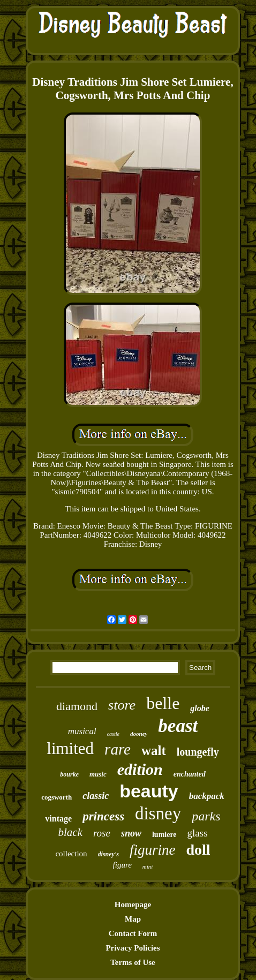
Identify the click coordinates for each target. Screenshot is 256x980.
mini (148, 866)
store (122, 705)
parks (206, 816)
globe (200, 708)
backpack (207, 796)
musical (82, 731)
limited (70, 748)
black (70, 832)
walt (154, 751)
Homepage (133, 904)
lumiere (164, 835)
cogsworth (57, 797)
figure (122, 865)
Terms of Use (133, 962)
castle (113, 734)
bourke (69, 774)
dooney (139, 734)
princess (103, 816)
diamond (77, 706)
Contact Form (133, 933)
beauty (149, 791)
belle (163, 703)
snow (131, 833)
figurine (153, 850)
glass (198, 833)
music (98, 774)
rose (102, 833)
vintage (58, 819)
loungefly (198, 752)
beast (178, 726)
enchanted (190, 774)
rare (118, 749)
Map (133, 919)
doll (198, 850)
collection (71, 854)
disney (158, 813)
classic (96, 796)
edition (140, 769)
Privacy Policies (133, 948)
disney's (108, 854)
